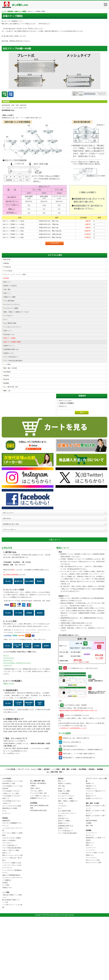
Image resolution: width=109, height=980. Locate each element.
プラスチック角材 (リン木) (95, 915)
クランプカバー (7, 905)
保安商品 (6, 376)
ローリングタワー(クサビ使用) (12, 868)
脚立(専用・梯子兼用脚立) (38, 846)
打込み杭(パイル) (9, 334)
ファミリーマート (9, 720)
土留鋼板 (89, 885)
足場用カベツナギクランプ (94, 861)
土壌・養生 (7, 290)
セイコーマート (8, 723)
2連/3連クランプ (91, 848)
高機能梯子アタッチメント (38, 861)
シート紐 (5, 965)
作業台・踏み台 (35, 851)
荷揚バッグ (89, 908)
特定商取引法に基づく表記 (11, 586)
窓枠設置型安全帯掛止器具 (38, 873)
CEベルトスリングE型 (93, 922)
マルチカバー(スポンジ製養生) (12, 900)
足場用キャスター (9, 353)
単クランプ (89, 856)
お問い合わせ (7, 581)
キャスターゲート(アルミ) (12, 304)
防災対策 (6, 379)
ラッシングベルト (91, 920)
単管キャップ (6, 915)
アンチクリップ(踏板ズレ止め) (12, 925)
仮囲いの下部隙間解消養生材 (11, 937)
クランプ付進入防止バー (11, 357)
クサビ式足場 (8, 271)
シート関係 (7, 364)
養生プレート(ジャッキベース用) (12, 918)
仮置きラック (90, 905)
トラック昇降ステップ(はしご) (40, 858)
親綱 (32, 870)
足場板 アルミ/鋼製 (9, 297)
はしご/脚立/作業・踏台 (11, 387)
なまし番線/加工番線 (10, 323)
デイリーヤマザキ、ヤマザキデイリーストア (17, 725)
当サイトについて (8, 575)
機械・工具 (7, 391)
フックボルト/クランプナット (13, 327)
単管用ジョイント (91, 851)
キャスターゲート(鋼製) (11, 308)
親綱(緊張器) (6, 883)
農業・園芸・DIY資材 (10, 368)
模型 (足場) (7, 260)
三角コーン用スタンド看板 (11, 913)
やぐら (4, 873)
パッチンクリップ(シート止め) (12, 928)
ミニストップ (7, 728)
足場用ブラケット (9, 346)
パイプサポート (8, 316)
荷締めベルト (90, 917)
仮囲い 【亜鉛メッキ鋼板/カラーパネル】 (16, 312)
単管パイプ (7, 282)
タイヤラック (6, 876)
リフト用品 (6, 947)
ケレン (6, 320)
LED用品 (5, 945)
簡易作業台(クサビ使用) (10, 871)
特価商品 (6, 263)
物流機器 (6, 383)
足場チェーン (8, 331)
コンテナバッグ (91, 910)
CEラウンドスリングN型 (93, 925)
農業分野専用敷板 (91, 883)
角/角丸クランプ (91, 858)
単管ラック (7, 293)
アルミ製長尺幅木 (9, 301)
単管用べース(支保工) (10, 286)
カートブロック (7, 930)
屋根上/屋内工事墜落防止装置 (39, 868)
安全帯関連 (7, 372)
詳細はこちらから (9, 746)
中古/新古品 (7, 267)
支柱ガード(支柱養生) (9, 903)
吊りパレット (90, 898)
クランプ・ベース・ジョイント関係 (15, 274)
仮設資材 (6, 278)
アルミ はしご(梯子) (36, 853)
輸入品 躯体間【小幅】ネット (11, 962)
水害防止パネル (7, 950)
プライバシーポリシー (10, 592)
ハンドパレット (91, 913)
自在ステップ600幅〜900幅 (12, 342)
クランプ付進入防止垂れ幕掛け (13, 361)
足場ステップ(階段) (10, 338)
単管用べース (90, 846)
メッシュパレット (91, 895)
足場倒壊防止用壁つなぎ (11, 349)
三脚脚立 (33, 848)
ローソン (6, 718)
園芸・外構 (89, 888)
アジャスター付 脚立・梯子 (39, 856)
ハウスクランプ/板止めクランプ (96, 853)
